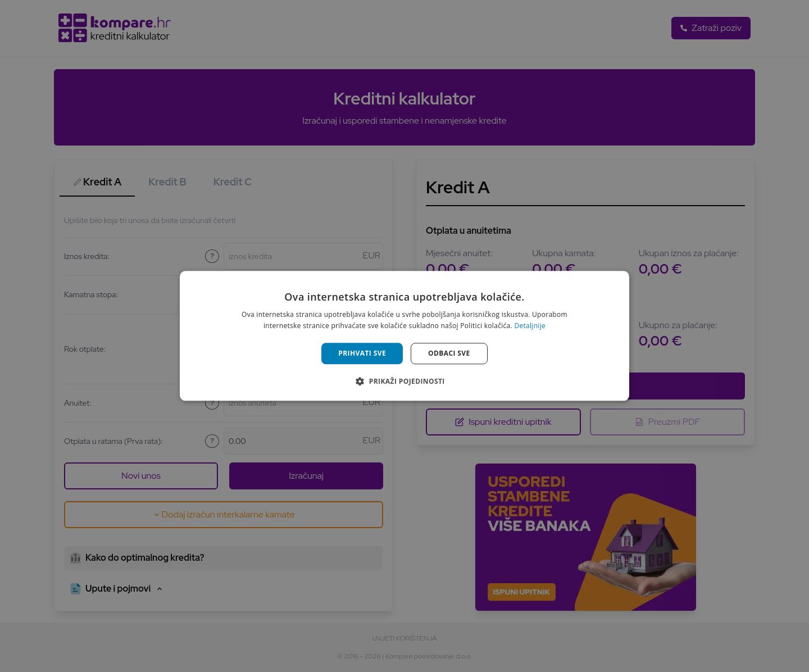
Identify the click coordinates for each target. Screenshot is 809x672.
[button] (404, 382)
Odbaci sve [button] (449, 353)
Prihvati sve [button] (362, 353)
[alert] (404, 336)
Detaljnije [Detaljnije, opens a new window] (530, 326)
